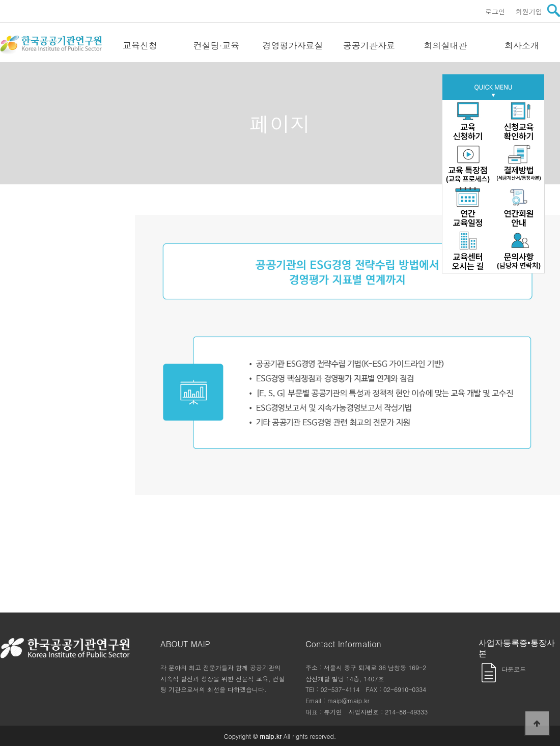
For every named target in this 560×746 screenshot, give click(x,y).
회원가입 (529, 11)
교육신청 (140, 45)
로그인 (495, 11)
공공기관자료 (369, 45)
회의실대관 (446, 45)
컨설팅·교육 (217, 45)
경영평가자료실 (293, 45)
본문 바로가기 (0, 0)
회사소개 (522, 45)
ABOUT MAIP (185, 644)
